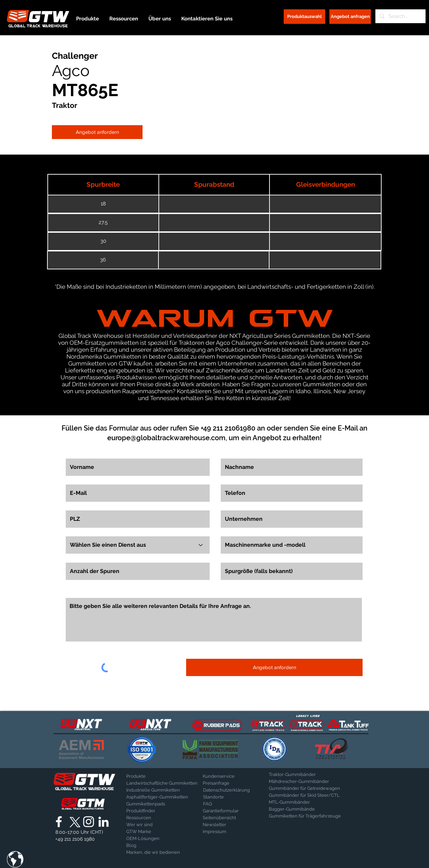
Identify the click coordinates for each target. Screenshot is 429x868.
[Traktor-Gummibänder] (293, 775)
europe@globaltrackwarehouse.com (166, 438)
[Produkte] (150, 776)
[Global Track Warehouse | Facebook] (59, 822)
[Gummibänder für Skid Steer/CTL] (308, 795)
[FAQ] (227, 804)
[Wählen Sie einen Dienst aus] (138, 545)
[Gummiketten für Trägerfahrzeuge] (305, 816)
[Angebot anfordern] (97, 132)
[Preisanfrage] (227, 783)
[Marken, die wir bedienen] (153, 852)
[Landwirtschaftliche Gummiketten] (162, 783)
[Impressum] (220, 832)
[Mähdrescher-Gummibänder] (304, 782)
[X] (74, 822)
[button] (15, 859)
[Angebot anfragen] (350, 17)
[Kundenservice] (227, 776)
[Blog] (144, 846)
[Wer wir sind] (144, 825)
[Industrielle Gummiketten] (153, 790)
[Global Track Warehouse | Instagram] (89, 822)
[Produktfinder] (144, 811)
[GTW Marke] (144, 832)
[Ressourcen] (150, 818)
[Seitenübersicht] (220, 818)
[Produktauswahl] (304, 17)
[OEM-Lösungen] (144, 839)
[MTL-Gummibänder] (308, 802)
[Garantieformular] (221, 811)
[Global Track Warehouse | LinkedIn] (103, 822)
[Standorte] (221, 797)
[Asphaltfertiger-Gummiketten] (157, 797)
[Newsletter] (220, 825)
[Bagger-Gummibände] (302, 809)
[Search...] (400, 16)
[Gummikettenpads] (150, 804)
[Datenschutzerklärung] (226, 790)
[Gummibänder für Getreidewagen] (304, 788)
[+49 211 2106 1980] (75, 839)
